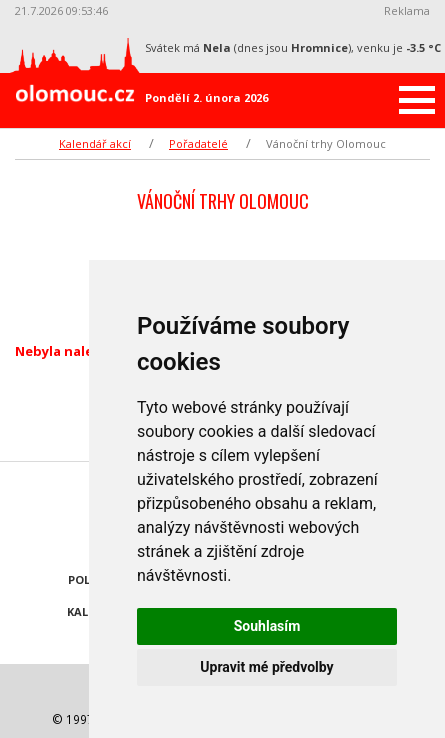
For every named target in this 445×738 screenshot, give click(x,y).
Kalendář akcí (95, 143)
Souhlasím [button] (267, 626)
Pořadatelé (198, 143)
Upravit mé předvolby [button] (266, 667)
